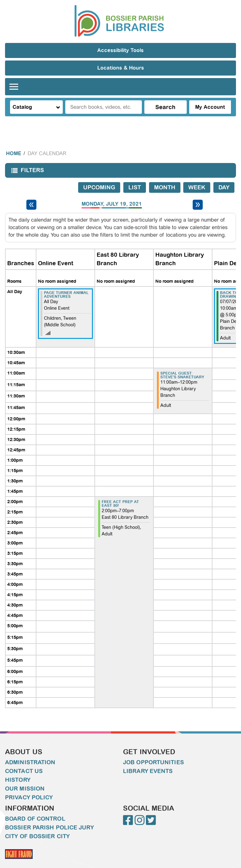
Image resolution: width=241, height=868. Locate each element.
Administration (30, 750)
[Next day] (198, 192)
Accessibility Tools (120, 50)
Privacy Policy (29, 785)
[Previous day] (31, 192)
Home (14, 141)
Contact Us (24, 759)
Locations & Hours (121, 68)
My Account (210, 107)
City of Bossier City (37, 824)
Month (165, 175)
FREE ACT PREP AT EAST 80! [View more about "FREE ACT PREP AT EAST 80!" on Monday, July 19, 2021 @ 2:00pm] (120, 491)
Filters (26, 160)
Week (197, 175)
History (18, 767)
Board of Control (35, 806)
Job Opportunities (153, 750)
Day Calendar (47, 141)
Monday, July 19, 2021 (112, 192)
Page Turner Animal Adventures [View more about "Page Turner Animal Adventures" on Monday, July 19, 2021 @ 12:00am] (66, 282)
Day (224, 175)
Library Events (148, 759)
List (135, 175)
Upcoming (99, 175)
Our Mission (25, 776)
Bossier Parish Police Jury (49, 815)
